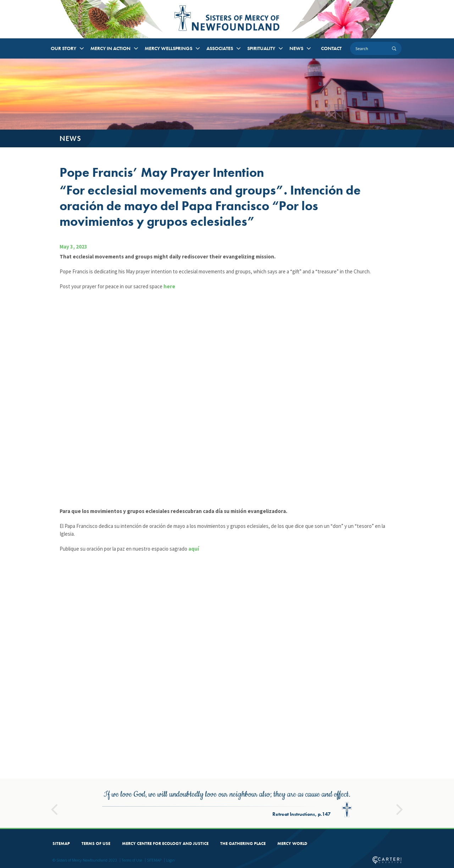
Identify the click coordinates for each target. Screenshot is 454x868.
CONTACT (331, 48)
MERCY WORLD (292, 832)
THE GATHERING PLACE (243, 832)
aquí (194, 549)
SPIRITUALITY (261, 48)
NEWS (296, 48)
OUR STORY (63, 48)
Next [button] (400, 795)
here (169, 286)
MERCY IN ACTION (110, 48)
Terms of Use (132, 848)
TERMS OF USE (96, 832)
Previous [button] (54, 795)
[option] (227, 791)
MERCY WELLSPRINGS (168, 48)
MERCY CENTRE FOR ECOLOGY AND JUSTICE (165, 832)
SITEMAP (61, 832)
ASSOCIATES (220, 48)
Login (170, 848)
